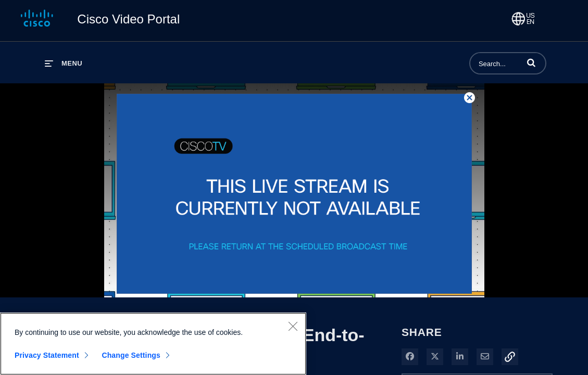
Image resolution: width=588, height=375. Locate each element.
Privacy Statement (47, 355)
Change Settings (131, 355)
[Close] (293, 326)
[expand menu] (64, 63)
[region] (153, 344)
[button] (531, 63)
